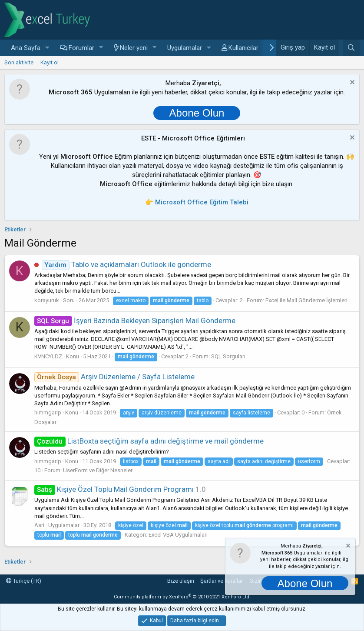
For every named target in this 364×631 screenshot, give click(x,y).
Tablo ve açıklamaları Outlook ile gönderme (126, 264)
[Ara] (351, 48)
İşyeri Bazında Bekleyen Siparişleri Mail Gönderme (135, 321)
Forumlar (81, 48)
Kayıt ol (50, 62)
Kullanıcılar (243, 48)
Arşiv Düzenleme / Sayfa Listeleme (114, 377)
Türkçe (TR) (24, 581)
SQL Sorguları (228, 356)
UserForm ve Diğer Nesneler (98, 470)
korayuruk (47, 300)
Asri (39, 525)
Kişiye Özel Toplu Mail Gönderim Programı (114, 489)
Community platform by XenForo (182, 597)
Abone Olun (197, 113)
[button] (47, 48)
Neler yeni (134, 48)
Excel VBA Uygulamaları (178, 535)
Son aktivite (19, 62)
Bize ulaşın (181, 581)
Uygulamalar (185, 48)
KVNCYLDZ (48, 356)
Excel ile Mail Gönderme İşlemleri (306, 300)
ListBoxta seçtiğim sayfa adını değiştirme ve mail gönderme (149, 441)
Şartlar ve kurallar (222, 581)
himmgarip (48, 412)
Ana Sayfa (26, 48)
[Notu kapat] (351, 83)
